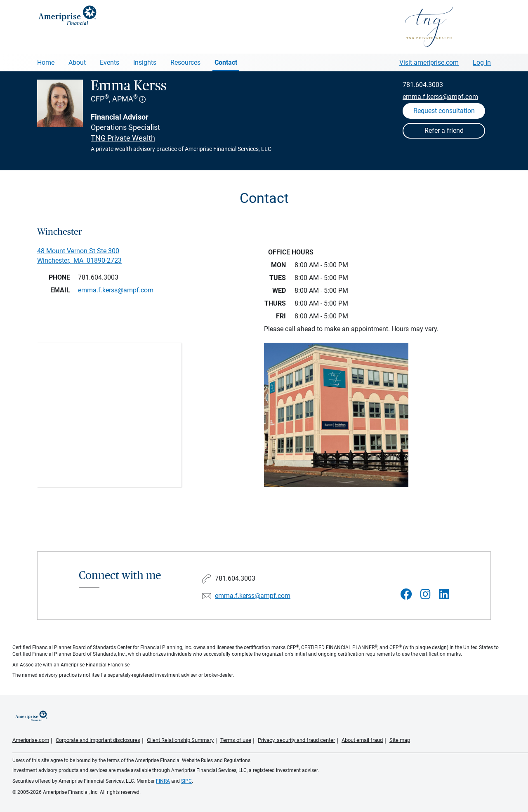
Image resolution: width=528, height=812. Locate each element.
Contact (226, 62)
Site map (400, 740)
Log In (482, 62)
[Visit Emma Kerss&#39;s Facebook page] (406, 594)
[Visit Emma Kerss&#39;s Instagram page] (425, 594)
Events (110, 62)
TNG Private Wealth (123, 138)
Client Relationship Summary (180, 740)
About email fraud (362, 740)
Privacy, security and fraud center (296, 740)
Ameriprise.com (31, 740)
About (77, 62)
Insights (145, 62)
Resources (185, 62)
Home (46, 62)
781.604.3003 (423, 85)
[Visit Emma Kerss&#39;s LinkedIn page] (444, 594)
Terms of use (236, 740)
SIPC (186, 781)
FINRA (163, 781)
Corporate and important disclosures (98, 740)
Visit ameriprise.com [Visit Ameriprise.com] (429, 62)
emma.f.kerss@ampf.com (440, 97)
